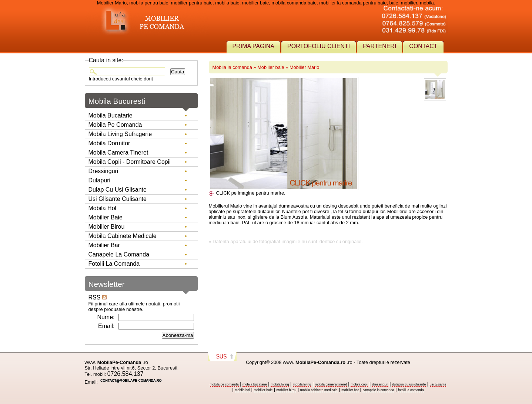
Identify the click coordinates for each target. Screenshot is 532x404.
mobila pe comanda (224, 384)
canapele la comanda (378, 390)
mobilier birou (287, 390)
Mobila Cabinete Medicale (123, 236)
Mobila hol (103, 208)
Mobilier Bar (104, 245)
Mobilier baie (271, 67)
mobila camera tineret (331, 384)
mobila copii (359, 384)
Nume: (106, 317)
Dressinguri (103, 171)
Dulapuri (100, 180)
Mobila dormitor (109, 143)
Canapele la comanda (119, 254)
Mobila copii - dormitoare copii (130, 162)
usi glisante (438, 384)
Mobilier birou (107, 227)
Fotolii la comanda (114, 264)
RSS (98, 297)
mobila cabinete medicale (319, 390)
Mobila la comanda (232, 67)
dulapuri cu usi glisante (409, 384)
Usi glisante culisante (118, 199)
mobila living (280, 384)
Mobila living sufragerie (120, 134)
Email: (106, 326)
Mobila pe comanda (115, 125)
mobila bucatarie (255, 384)
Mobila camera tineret (118, 153)
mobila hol (242, 390)
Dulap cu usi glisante (118, 190)
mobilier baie (263, 390)
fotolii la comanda (411, 390)
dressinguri (380, 384)
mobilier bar (350, 390)
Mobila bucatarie (111, 115)
